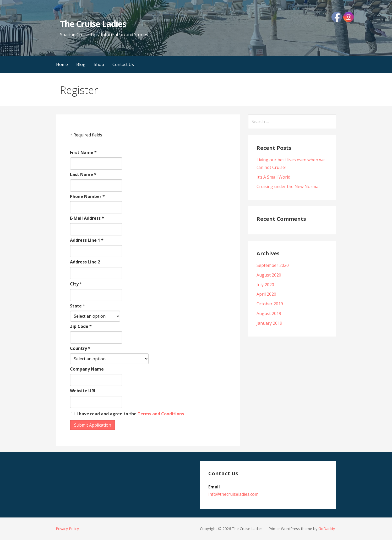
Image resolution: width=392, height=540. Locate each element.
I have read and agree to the (127, 414)
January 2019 (269, 323)
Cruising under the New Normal (288, 186)
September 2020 (273, 265)
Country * (80, 348)
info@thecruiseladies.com (233, 494)
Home (62, 64)
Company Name (87, 369)
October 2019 (270, 304)
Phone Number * (87, 196)
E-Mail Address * (87, 218)
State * (78, 306)
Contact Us (123, 64)
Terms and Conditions (161, 414)
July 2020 (265, 285)
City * (76, 284)
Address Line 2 (85, 262)
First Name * (83, 152)
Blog (81, 64)
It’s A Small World (273, 177)
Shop (99, 64)
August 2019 (269, 313)
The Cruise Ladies (93, 24)
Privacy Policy (67, 529)
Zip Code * (81, 326)
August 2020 (269, 275)
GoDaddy (327, 529)
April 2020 (266, 294)
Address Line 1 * (87, 240)
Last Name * (83, 174)
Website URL (83, 391)
